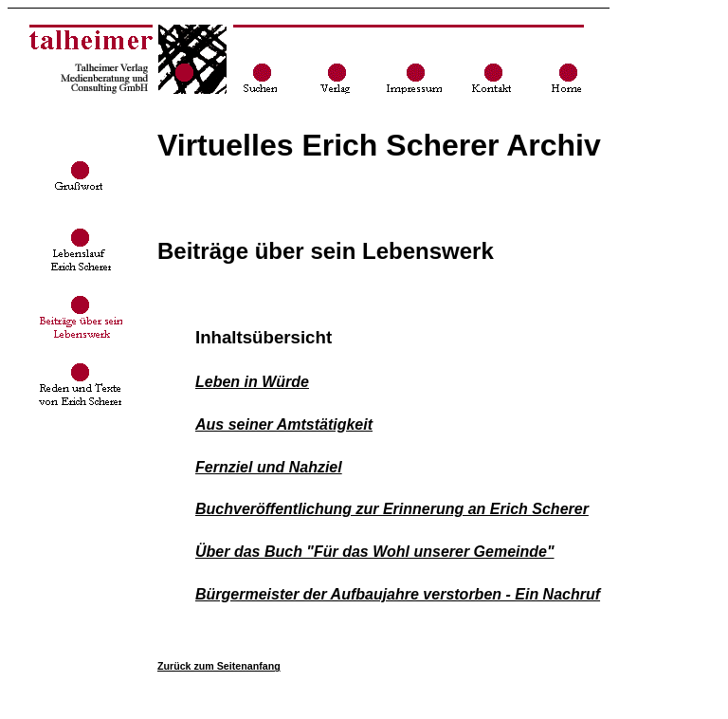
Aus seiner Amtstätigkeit (284, 424)
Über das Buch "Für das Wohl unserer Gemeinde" (375, 552)
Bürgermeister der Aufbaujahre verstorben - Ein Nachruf (398, 594)
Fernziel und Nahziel (269, 467)
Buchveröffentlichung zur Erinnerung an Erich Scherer (392, 509)
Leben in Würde (252, 382)
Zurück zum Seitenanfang (219, 666)
